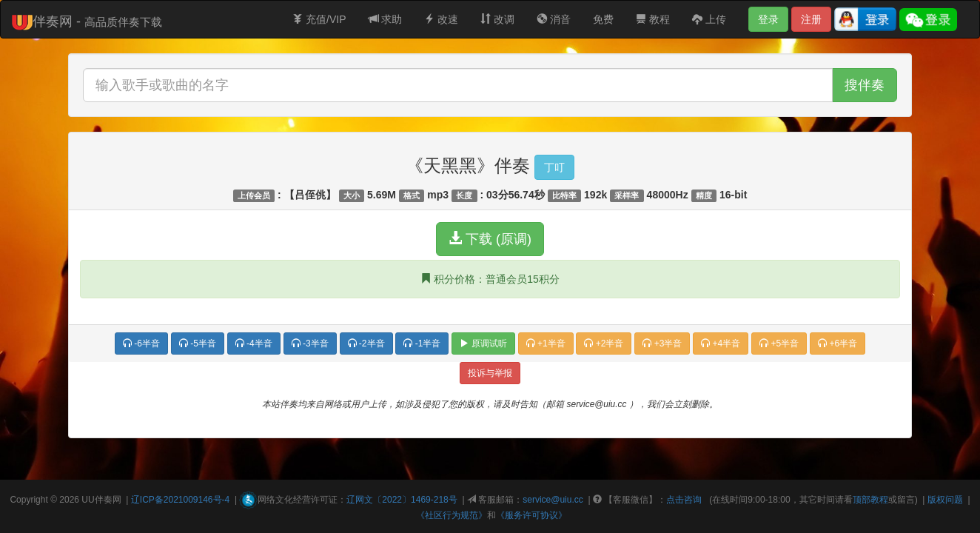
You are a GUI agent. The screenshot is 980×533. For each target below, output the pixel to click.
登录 (768, 19)
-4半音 (254, 343)
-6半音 (141, 343)
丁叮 (554, 167)
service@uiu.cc (553, 500)
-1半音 (422, 343)
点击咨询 (684, 500)
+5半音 (779, 343)
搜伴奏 (865, 85)
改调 (497, 19)
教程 (653, 19)
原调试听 (483, 343)
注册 (811, 19)
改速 (441, 19)
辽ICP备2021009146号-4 (180, 500)
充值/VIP (319, 19)
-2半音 (366, 343)
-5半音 (198, 343)
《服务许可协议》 (531, 515)
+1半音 (546, 343)
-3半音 (310, 343)
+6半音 (838, 343)
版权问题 (945, 500)
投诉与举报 (490, 373)
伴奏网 (108, 500)
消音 (554, 19)
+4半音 (721, 343)
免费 (603, 19)
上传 (709, 19)
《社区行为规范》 (452, 515)
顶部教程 (870, 500)
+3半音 (662, 343)
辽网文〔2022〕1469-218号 (402, 500)
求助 (386, 19)
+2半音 (604, 343)
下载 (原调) (490, 239)
